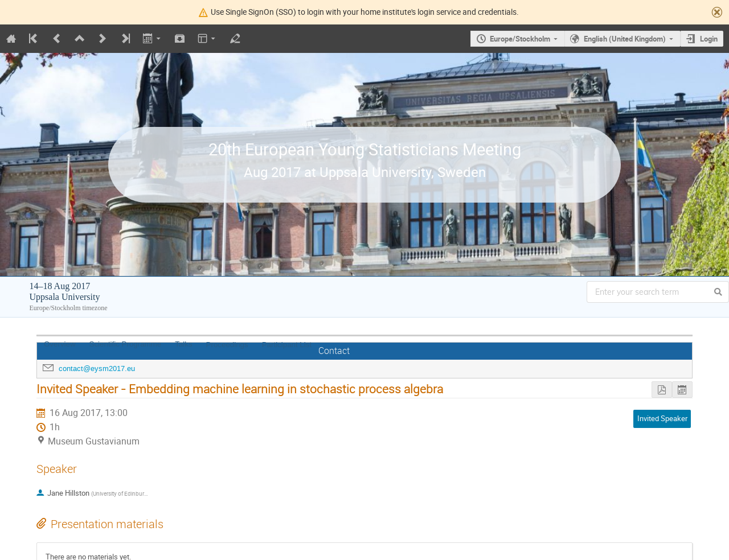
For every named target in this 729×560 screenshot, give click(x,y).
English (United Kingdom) (625, 39)
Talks (183, 344)
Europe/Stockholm (520, 39)
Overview (60, 344)
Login (709, 39)
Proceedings (227, 345)
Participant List (287, 345)
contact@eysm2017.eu (97, 368)
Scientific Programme (126, 344)
